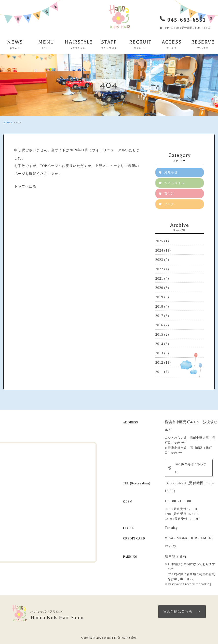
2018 (159, 307)
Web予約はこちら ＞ (182, 611)
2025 (159, 241)
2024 (159, 250)
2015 (159, 335)
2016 (159, 325)
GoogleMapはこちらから (191, 468)
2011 (159, 372)
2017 (159, 316)
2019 (159, 297)
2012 (159, 363)
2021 (159, 278)
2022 (159, 269)
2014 (159, 344)
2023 (159, 260)
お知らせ (171, 172)
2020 (159, 288)
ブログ (169, 204)
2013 (159, 353)
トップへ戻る (25, 187)
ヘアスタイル (174, 183)
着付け (169, 193)
